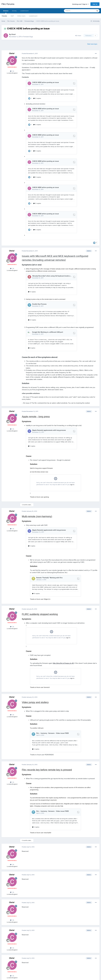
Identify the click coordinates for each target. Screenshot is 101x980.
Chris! (13, 34)
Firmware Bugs (28, 37)
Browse (6, 12)
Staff (12, 16)
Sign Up (95, 4)
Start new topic (92, 44)
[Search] (74, 11)
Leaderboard (33, 16)
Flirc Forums (8, 4)
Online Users (21, 16)
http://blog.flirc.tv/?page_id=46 (63, 661)
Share (78, 36)
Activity (14, 11)
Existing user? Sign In (80, 4)
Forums (4, 16)
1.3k (12, 71)
